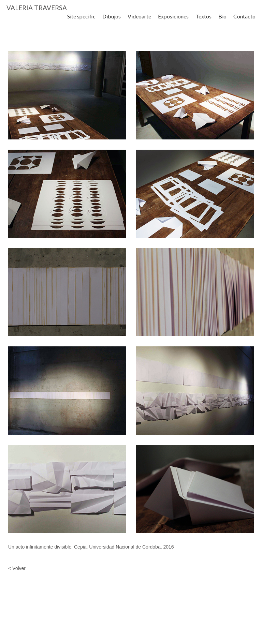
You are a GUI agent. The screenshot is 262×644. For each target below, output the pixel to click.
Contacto (244, 20)
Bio (222, 20)
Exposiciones (173, 20)
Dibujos (112, 20)
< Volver (17, 568)
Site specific (81, 20)
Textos (203, 20)
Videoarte (139, 20)
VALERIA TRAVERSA (37, 10)
